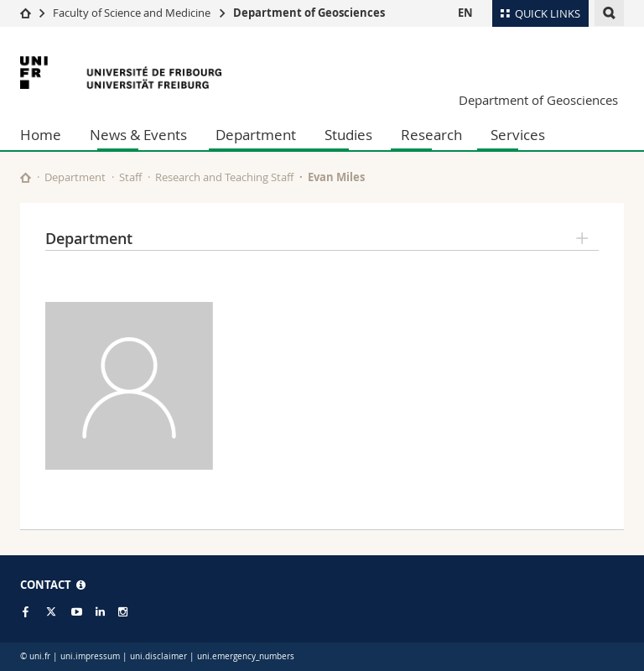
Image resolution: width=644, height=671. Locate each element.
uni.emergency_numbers (246, 656)
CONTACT (53, 585)
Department (256, 135)
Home (41, 135)
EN (465, 13)
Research (431, 135)
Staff (130, 177)
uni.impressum (90, 656)
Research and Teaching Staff (224, 177)
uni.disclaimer (158, 656)
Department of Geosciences (309, 13)
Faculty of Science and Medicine (132, 13)
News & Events (138, 135)
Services (518, 135)
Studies (348, 135)
